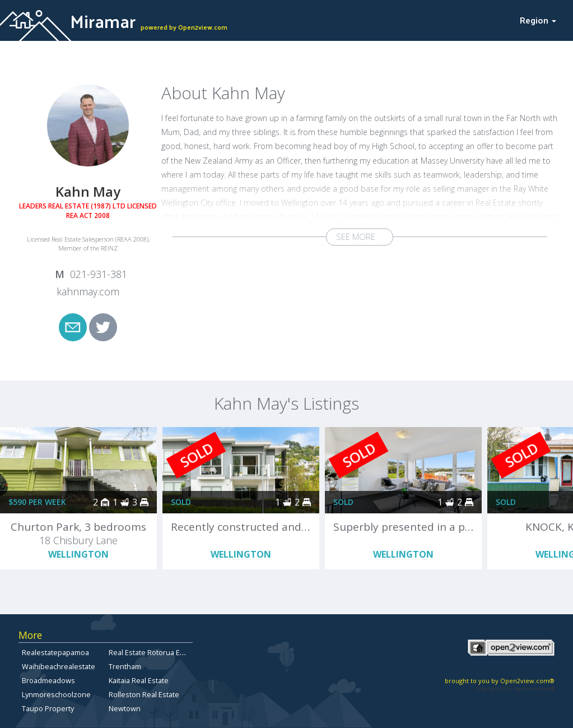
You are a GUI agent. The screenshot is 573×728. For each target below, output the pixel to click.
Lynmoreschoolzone (56, 694)
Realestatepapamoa (55, 652)
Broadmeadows (48, 680)
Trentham (125, 666)
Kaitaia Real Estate (139, 680)
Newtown (125, 708)
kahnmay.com (88, 291)
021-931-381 (99, 274)
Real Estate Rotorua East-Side (158, 652)
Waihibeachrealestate (59, 666)
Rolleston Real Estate (144, 694)
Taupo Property (48, 708)
